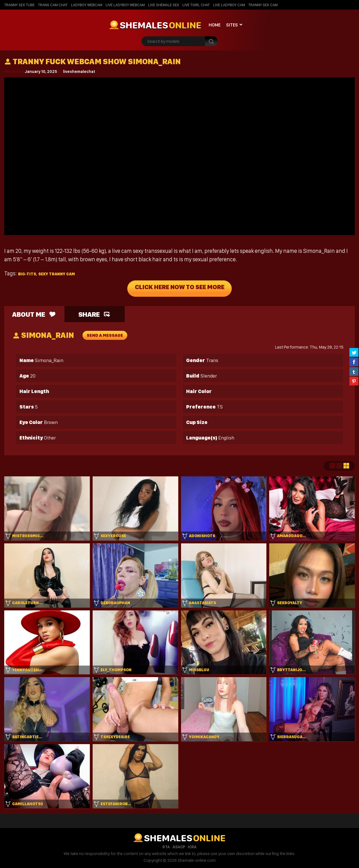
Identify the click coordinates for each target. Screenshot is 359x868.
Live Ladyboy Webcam (125, 5)
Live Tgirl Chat (196, 5)
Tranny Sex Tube (19, 5)
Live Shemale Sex (164, 5)
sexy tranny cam (57, 274)
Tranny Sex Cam (263, 5)
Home (215, 25)
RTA (166, 847)
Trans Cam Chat (53, 5)
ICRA (192, 847)
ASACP (179, 847)
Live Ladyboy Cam (229, 5)
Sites (232, 25)
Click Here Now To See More (179, 289)
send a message (105, 335)
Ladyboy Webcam (87, 5)
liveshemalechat (79, 72)
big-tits (27, 274)
